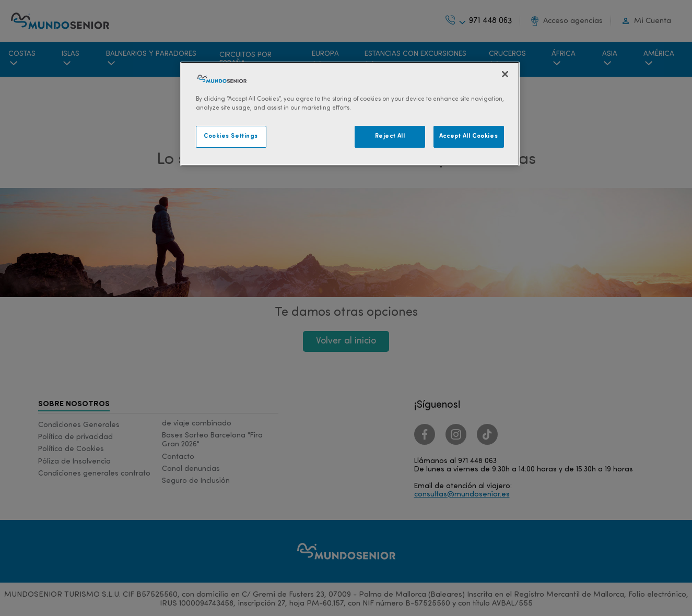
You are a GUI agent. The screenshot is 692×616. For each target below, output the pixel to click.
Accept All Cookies (468, 136)
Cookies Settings (231, 136)
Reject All (390, 136)
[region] (350, 114)
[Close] (505, 74)
